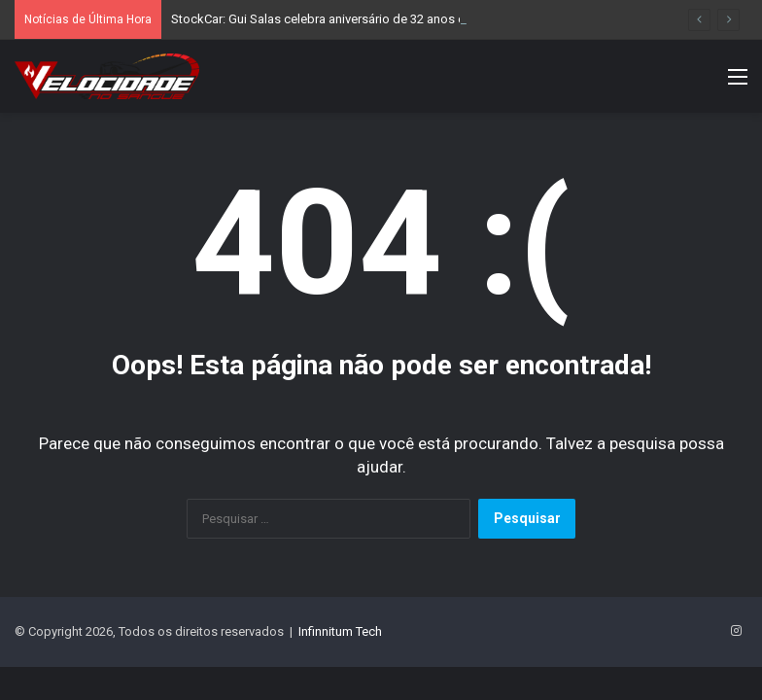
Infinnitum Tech (340, 631)
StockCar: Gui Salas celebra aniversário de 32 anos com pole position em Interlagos (406, 19)
